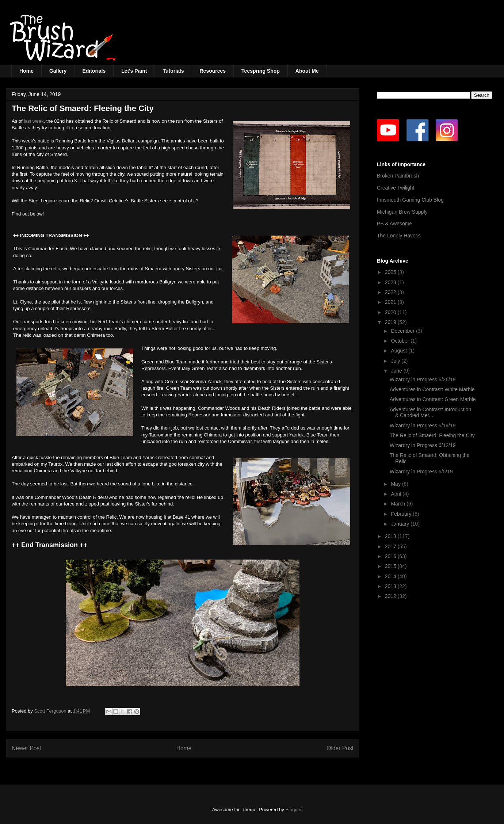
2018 (391, 536)
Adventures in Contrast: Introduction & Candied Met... (430, 413)
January (401, 524)
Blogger (293, 810)
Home (26, 71)
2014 (391, 576)
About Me (307, 71)
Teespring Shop (261, 71)
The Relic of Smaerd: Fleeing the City (432, 435)
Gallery (58, 71)
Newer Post (26, 748)
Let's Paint (134, 71)
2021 (391, 302)
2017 (391, 546)
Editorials (94, 71)
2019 (391, 322)
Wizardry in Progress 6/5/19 (421, 472)
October (401, 341)
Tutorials (173, 71)
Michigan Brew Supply (402, 212)
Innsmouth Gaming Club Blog (410, 200)
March (399, 504)
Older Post (340, 748)
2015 (391, 566)
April (397, 494)
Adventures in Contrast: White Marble (432, 389)
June (397, 371)
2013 (391, 586)
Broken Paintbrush (398, 176)
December (403, 331)
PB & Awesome (394, 224)
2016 (391, 556)
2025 (391, 272)
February (402, 514)
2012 (391, 596)
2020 (391, 312)
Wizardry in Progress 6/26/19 (423, 379)
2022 (391, 292)
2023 (391, 282)
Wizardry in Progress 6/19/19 (423, 426)
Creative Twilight (396, 188)
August (399, 351)
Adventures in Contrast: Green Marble (433, 399)
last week (34, 121)
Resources (213, 71)
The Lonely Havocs (399, 236)
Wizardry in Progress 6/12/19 (423, 445)
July (396, 361)
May (396, 484)
